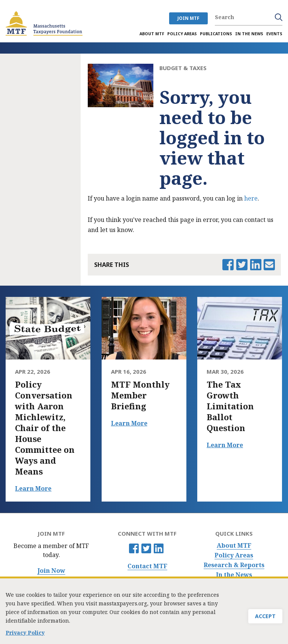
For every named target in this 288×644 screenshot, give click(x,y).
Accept (265, 616)
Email (269, 265)
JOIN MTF (188, 18)
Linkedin (159, 548)
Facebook (134, 548)
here (251, 198)
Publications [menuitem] (216, 34)
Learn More (33, 488)
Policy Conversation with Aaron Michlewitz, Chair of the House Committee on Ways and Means (45, 428)
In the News (234, 575)
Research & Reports (234, 565)
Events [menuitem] (274, 34)
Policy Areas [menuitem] (182, 34)
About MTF (234, 546)
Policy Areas (234, 555)
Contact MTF (147, 566)
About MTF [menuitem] (152, 34)
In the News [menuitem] (249, 34)
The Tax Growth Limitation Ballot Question (230, 406)
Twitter (146, 548)
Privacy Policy (25, 633)
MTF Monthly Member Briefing (140, 395)
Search (279, 17)
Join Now (51, 571)
